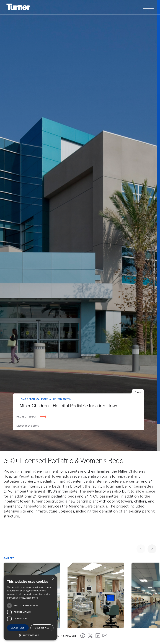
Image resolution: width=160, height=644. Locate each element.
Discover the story (28, 426)
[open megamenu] (117, 7)
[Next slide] (152, 549)
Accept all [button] (18, 628)
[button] (30, 635)
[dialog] (30, 608)
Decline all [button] (42, 628)
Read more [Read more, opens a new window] (32, 598)
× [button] (53, 579)
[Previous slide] (141, 549)
